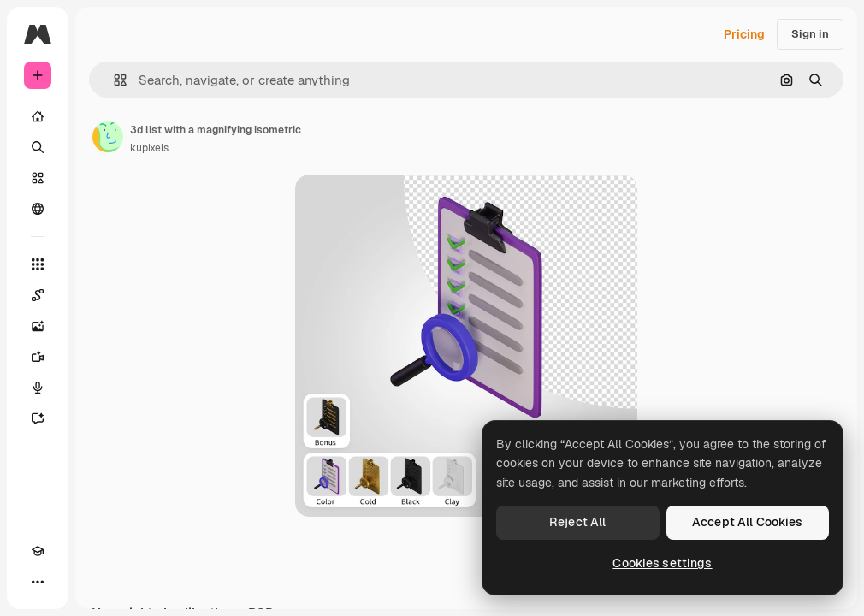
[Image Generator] (38, 326)
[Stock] (38, 178)
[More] (38, 582)
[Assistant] (38, 418)
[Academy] (38, 551)
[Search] (38, 147)
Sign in (810, 34)
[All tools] (38, 264)
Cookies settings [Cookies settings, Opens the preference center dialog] (662, 563)
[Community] (38, 209)
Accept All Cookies (748, 522)
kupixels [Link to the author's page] (149, 148)
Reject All (577, 522)
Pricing (744, 34)
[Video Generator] (38, 357)
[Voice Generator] (38, 388)
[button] (113, 80)
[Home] (38, 116)
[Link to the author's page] (108, 137)
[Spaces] (38, 295)
